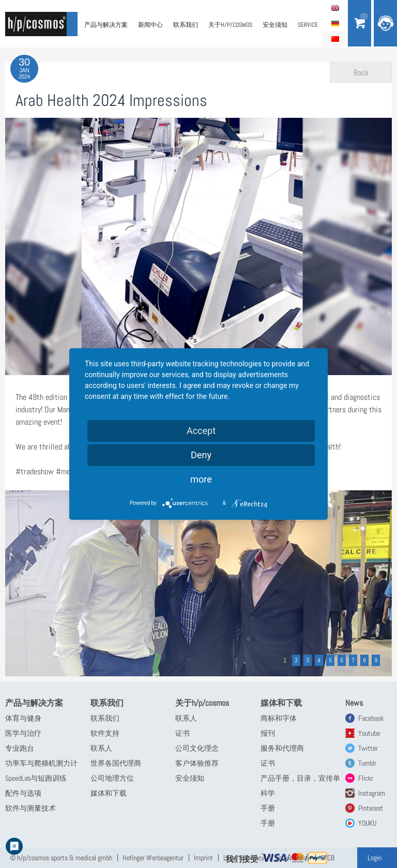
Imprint (203, 858)
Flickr (366, 778)
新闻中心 (150, 25)
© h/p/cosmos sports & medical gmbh (61, 858)
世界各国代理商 (116, 763)
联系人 (101, 748)
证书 (182, 733)
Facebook (371, 718)
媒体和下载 (109, 793)
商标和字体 (279, 718)
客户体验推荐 (197, 763)
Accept (201, 431)
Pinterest (371, 808)
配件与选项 (23, 793)
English (335, 8)
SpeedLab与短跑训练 (36, 778)
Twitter (368, 748)
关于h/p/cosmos (230, 25)
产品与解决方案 (106, 25)
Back (361, 73)
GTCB (327, 858)
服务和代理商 (282, 748)
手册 (268, 808)
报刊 (268, 733)
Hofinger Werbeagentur (153, 858)
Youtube (369, 733)
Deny (201, 455)
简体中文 (335, 39)
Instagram (372, 793)
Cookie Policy (293, 858)
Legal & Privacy (244, 858)
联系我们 (186, 25)
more (201, 479)
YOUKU (367, 823)
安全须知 (275, 25)
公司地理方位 (112, 778)
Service (308, 25)
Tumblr (367, 763)
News (354, 703)
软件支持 (105, 733)
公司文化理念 (197, 748)
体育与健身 (23, 718)
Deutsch (335, 23)
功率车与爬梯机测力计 (41, 763)
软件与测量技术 (30, 808)
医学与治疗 (23, 733)
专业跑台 (20, 748)
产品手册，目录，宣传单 (300, 778)
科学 (268, 793)
